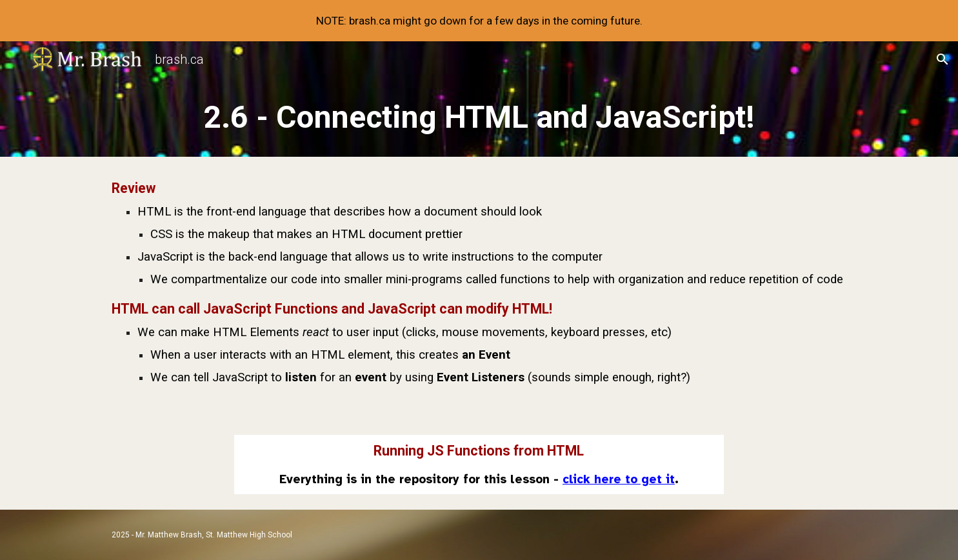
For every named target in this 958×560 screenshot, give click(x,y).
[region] (479, 21)
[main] (479, 117)
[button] (943, 59)
